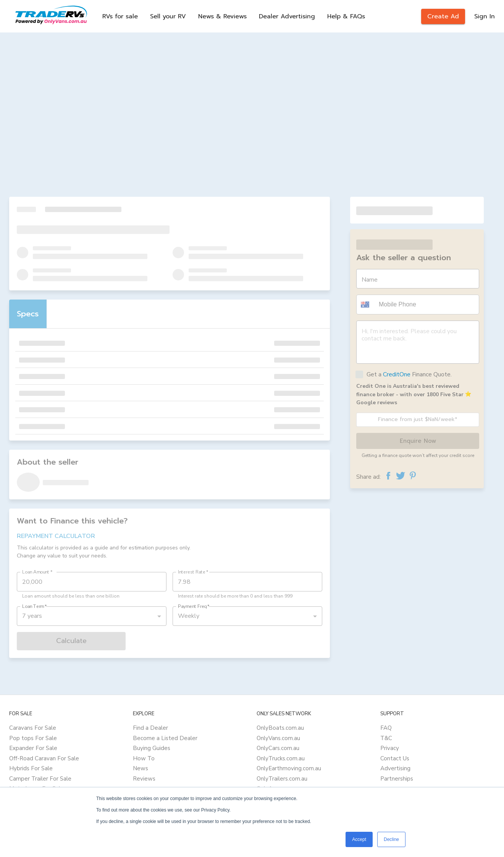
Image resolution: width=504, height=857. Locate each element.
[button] (366, 305)
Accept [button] (359, 839)
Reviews (144, 779)
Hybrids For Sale (31, 768)
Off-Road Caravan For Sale (44, 758)
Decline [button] (391, 839)
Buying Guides (152, 748)
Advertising (395, 768)
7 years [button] (32, 616)
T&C (386, 738)
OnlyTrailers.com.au (282, 779)
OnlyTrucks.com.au (281, 758)
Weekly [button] (189, 616)
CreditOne (397, 374)
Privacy (390, 748)
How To (144, 758)
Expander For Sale (33, 748)
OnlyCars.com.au (278, 748)
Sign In (485, 16)
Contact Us (395, 758)
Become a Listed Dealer (165, 738)
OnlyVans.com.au (278, 738)
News (141, 768)
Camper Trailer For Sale (40, 779)
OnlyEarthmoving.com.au (289, 768)
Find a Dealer (150, 728)
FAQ (386, 728)
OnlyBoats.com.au (280, 728)
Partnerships (397, 779)
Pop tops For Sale (33, 738)
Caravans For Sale (33, 728)
